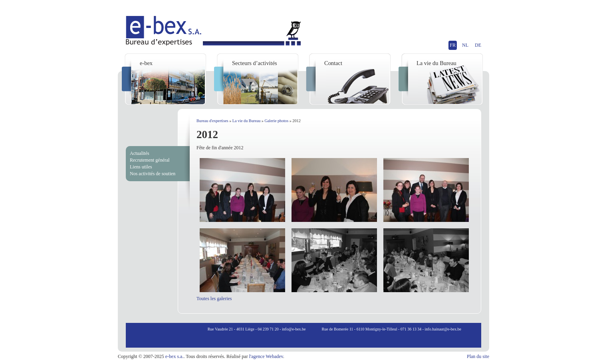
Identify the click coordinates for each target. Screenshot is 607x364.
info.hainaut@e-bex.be (443, 329)
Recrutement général (150, 160)
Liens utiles (141, 167)
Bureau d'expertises (212, 121)
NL (465, 45)
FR (453, 45)
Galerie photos (276, 121)
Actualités (140, 153)
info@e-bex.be (294, 329)
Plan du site (478, 356)
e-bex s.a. (175, 356)
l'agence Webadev (266, 356)
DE (478, 45)
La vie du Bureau (246, 121)
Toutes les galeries (214, 299)
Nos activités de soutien (153, 174)
